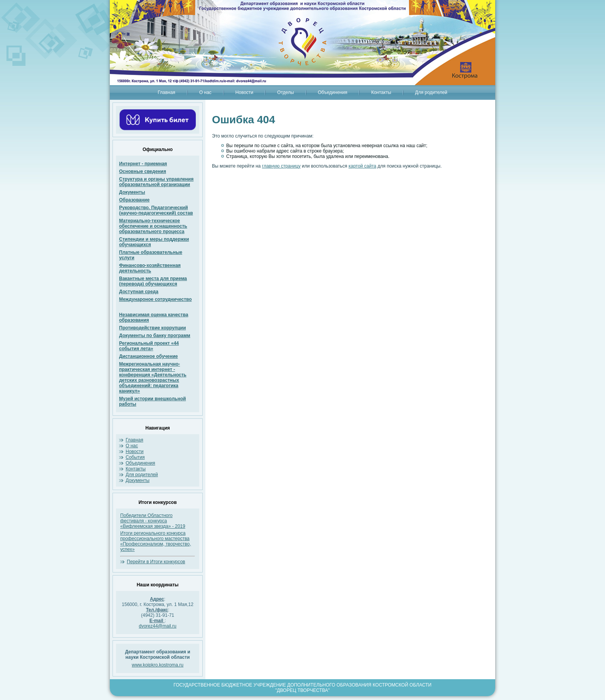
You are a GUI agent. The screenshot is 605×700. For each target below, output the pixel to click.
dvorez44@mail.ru (158, 626)
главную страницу (281, 166)
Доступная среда (139, 292)
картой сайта (362, 166)
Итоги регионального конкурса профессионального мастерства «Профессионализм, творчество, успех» (156, 541)
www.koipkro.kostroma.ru (158, 665)
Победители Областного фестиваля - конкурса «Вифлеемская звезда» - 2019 (153, 521)
